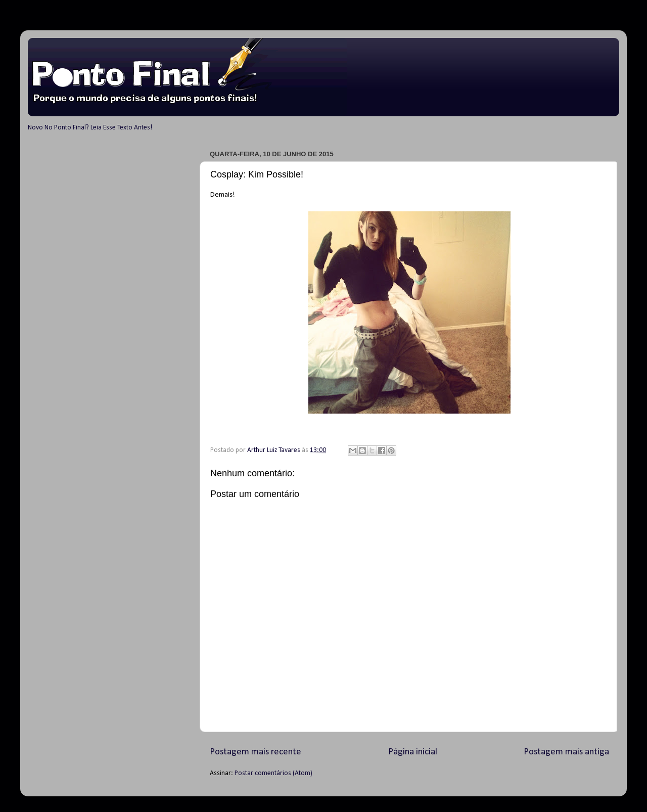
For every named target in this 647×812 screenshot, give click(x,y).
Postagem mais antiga (566, 752)
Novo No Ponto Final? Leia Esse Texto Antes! (90, 128)
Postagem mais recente (256, 752)
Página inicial (413, 752)
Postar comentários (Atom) (273, 773)
